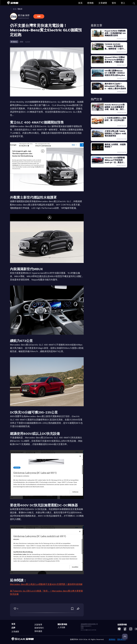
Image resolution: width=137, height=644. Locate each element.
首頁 (80, 3)
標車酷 (90, 3)
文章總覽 (103, 3)
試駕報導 (38, 625)
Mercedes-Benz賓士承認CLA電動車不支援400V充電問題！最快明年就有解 (46, 584)
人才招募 (61, 627)
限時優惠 (38, 631)
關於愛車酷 (62, 624)
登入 (123, 3)
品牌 (13, 628)
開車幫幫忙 (39, 628)
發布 (114, 3)
